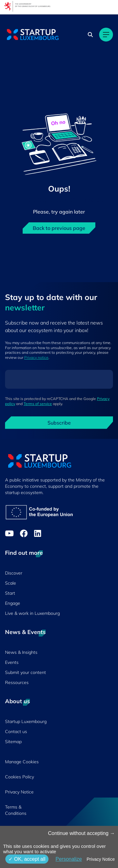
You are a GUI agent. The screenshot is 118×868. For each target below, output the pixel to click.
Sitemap (13, 742)
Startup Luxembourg (26, 721)
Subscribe (59, 423)
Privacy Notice (19, 792)
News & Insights (21, 652)
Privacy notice (36, 357)
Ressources (17, 682)
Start (10, 593)
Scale (11, 583)
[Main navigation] (106, 35)
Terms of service (38, 404)
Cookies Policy (20, 777)
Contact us (16, 732)
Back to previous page (59, 228)
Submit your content (25, 672)
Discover (14, 573)
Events (12, 662)
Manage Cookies (22, 762)
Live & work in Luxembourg (32, 613)
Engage (13, 603)
